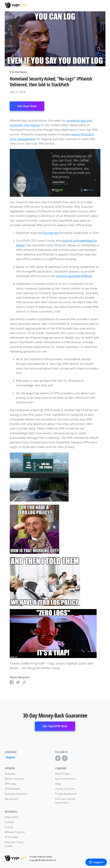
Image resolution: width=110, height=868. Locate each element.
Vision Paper (63, 774)
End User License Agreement (65, 801)
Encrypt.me (51, 233)
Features (10, 774)
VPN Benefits (13, 789)
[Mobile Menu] (102, 5)
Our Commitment (65, 779)
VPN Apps (11, 784)
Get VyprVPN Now (55, 726)
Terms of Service (65, 789)
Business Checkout (16, 794)
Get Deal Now (27, 106)
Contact (9, 822)
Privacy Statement (66, 794)
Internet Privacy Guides (14, 844)
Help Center (12, 817)
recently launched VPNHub (74, 276)
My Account (12, 799)
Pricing (9, 827)
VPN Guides (12, 837)
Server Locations (15, 779)
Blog (58, 784)
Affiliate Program (15, 832)
